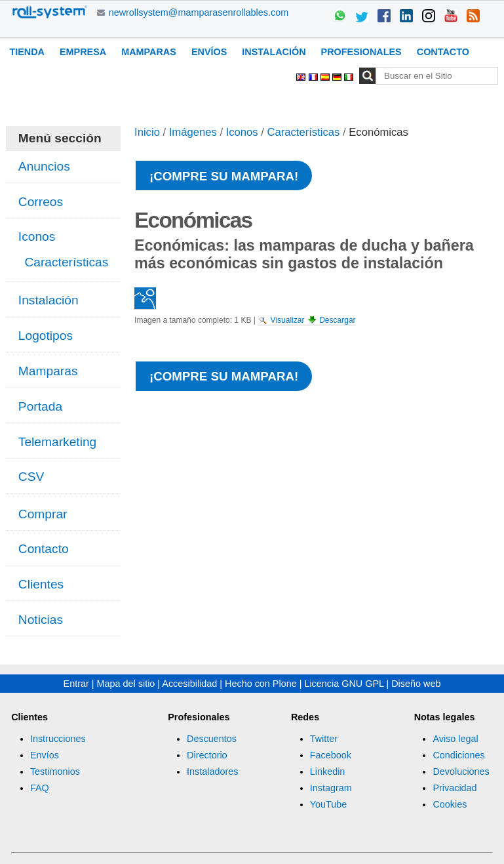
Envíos (209, 52)
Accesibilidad (189, 684)
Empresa (83, 52)
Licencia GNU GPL (344, 684)
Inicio (147, 132)
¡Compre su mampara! (224, 176)
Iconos (242, 132)
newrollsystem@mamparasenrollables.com (199, 12)
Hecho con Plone (261, 684)
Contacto (443, 52)
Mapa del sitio (126, 684)
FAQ (40, 788)
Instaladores (212, 771)
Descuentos (212, 739)
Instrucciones (58, 739)
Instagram (331, 788)
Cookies (450, 804)
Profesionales (361, 52)
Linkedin (328, 771)
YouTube (329, 804)
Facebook (331, 755)
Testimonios (55, 771)
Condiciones (458, 755)
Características (304, 132)
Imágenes (193, 132)
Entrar (76, 684)
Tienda (27, 52)
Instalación (274, 52)
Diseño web (416, 684)
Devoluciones (461, 771)
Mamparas (149, 52)
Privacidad (455, 788)
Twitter (324, 739)
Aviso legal (455, 739)
